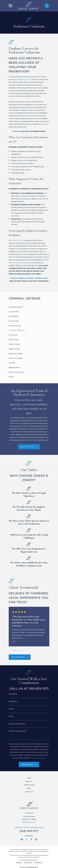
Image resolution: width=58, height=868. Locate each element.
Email (11, 716)
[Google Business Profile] (22, 839)
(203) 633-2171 (29, 831)
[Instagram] (36, 839)
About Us (29, 781)
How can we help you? (18, 731)
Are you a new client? (17, 724)
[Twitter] (27, 839)
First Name (13, 694)
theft (18, 80)
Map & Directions (29, 822)
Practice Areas (29, 785)
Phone (11, 709)
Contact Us (29, 792)
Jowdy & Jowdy (17, 240)
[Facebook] (31, 839)
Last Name (13, 702)
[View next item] (26, 650)
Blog (29, 788)
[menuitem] (28, 307)
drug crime (27, 80)
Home (29, 778)
